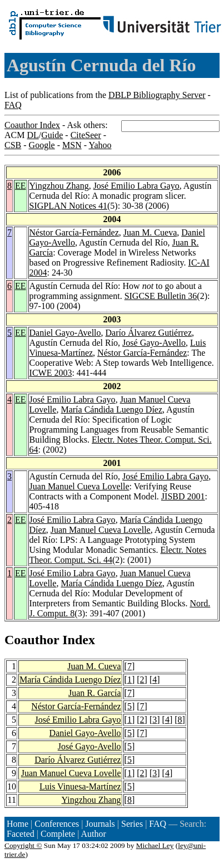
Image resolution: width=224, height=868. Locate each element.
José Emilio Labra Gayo (136, 186)
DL (33, 135)
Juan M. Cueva (150, 232)
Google (42, 145)
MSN (72, 145)
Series (132, 824)
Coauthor (32, 640)
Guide (52, 135)
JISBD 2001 (183, 496)
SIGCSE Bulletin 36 (161, 296)
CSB (13, 145)
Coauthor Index (32, 125)
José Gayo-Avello (154, 343)
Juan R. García (95, 693)
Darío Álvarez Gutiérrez (149, 333)
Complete (58, 834)
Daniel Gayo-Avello (65, 333)
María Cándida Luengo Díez (111, 410)
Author (94, 834)
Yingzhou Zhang (59, 186)
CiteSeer (86, 135)
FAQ (13, 105)
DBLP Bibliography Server (157, 95)
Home (18, 824)
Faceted (21, 834)
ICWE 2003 (51, 373)
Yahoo (100, 145)
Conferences (57, 824)
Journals (100, 824)
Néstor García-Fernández (74, 232)
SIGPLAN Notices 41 (68, 206)
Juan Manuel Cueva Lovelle (79, 486)
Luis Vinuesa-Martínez (80, 786)
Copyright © (23, 845)
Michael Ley (155, 845)
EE (21, 186)
